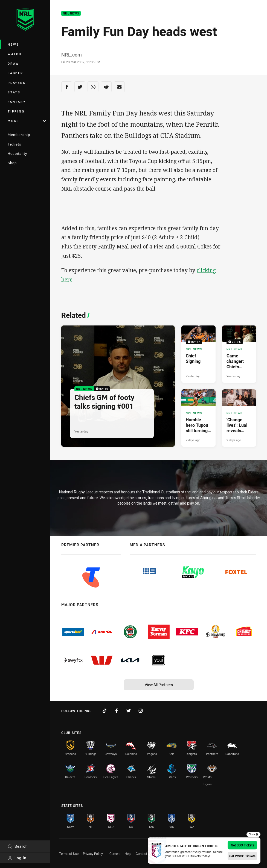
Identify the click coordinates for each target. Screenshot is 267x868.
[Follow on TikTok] (105, 711)
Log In (17, 858)
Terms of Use (69, 854)
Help (128, 854)
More (27, 121)
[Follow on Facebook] (117, 711)
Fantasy (17, 102)
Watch (15, 54)
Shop (12, 163)
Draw (13, 63)
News (13, 44)
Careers (115, 854)
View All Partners (159, 685)
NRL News (71, 14)
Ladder (15, 73)
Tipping (16, 111)
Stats (14, 92)
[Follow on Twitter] (129, 711)
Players (17, 83)
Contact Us (144, 854)
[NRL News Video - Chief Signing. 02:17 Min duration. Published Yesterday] (198, 354)
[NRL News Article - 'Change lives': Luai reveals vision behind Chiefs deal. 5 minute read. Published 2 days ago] (239, 418)
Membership (19, 135)
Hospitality (17, 153)
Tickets (14, 144)
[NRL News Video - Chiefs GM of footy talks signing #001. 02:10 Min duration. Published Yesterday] (118, 386)
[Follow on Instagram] (141, 711)
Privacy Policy (93, 854)
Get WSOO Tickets (242, 856)
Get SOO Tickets (243, 845)
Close (253, 834)
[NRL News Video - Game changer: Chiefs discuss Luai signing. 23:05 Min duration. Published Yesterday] (239, 354)
